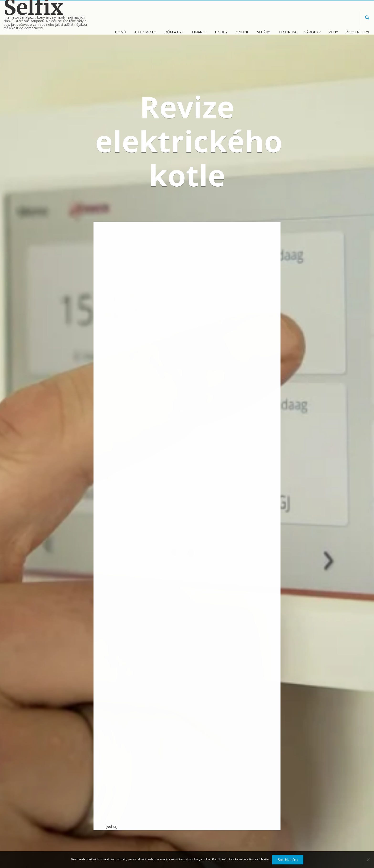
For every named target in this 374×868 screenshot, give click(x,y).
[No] (368, 862)
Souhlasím (288, 860)
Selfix (33, 8)
